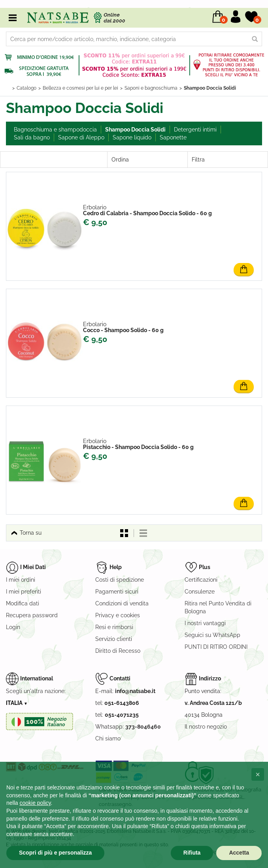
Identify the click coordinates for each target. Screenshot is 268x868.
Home (7, 88)
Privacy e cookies (118, 615)
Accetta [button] (239, 853)
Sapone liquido (132, 137)
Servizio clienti (114, 639)
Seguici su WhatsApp (212, 635)
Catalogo (26, 88)
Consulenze (200, 592)
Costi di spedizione (120, 580)
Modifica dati (23, 603)
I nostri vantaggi (205, 623)
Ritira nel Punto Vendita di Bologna (218, 607)
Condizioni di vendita (122, 603)
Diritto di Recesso (118, 651)
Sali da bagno (32, 137)
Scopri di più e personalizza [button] (55, 853)
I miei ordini (21, 580)
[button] (258, 774)
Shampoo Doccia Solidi (210, 88)
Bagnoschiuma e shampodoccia (55, 130)
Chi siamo (108, 738)
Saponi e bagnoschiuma (151, 88)
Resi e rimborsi (114, 627)
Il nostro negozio (206, 727)
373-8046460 (143, 727)
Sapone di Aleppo (81, 137)
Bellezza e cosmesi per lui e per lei (80, 88)
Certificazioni (201, 580)
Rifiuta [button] (192, 853)
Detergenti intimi (195, 130)
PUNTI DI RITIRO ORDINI (216, 647)
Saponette (173, 137)
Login (13, 627)
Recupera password (32, 615)
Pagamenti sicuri (117, 592)
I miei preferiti (24, 592)
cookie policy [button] (35, 803)
